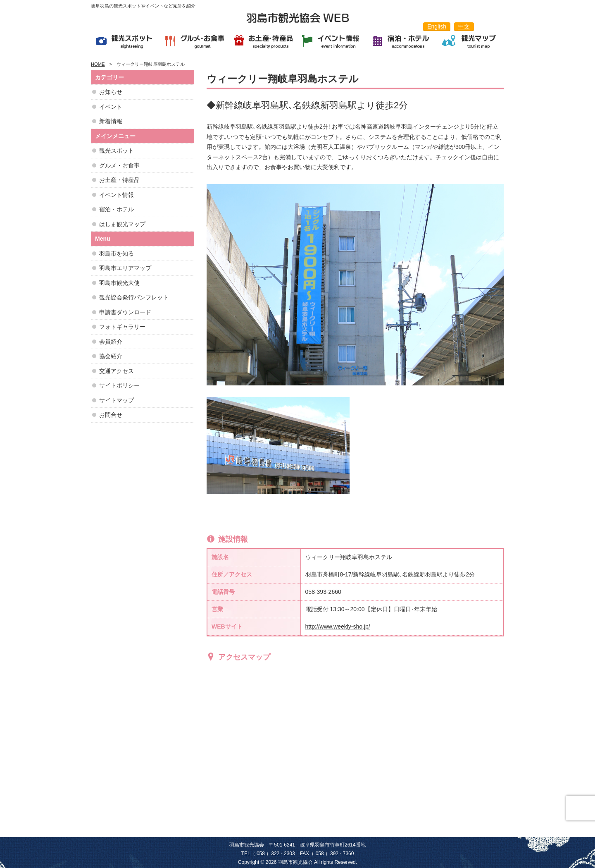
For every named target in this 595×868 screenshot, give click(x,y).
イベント (111, 107)
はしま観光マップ (122, 224)
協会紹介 (111, 356)
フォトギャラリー (122, 327)
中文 (464, 26)
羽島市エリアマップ (125, 268)
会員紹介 (111, 342)
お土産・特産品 (119, 180)
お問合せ (111, 415)
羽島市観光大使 (119, 283)
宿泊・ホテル (117, 209)
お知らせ (111, 92)
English (437, 26)
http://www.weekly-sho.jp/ (338, 626)
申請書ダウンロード (125, 312)
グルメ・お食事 (119, 165)
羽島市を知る (117, 253)
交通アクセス (117, 371)
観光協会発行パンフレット (134, 297)
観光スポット (117, 151)
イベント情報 (117, 195)
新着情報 (111, 121)
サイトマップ (117, 400)
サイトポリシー (119, 385)
